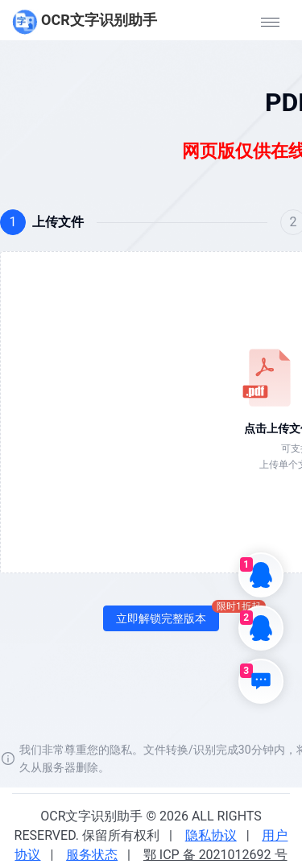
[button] (270, 22)
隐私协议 (211, 835)
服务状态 (92, 855)
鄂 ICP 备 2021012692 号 (215, 855)
